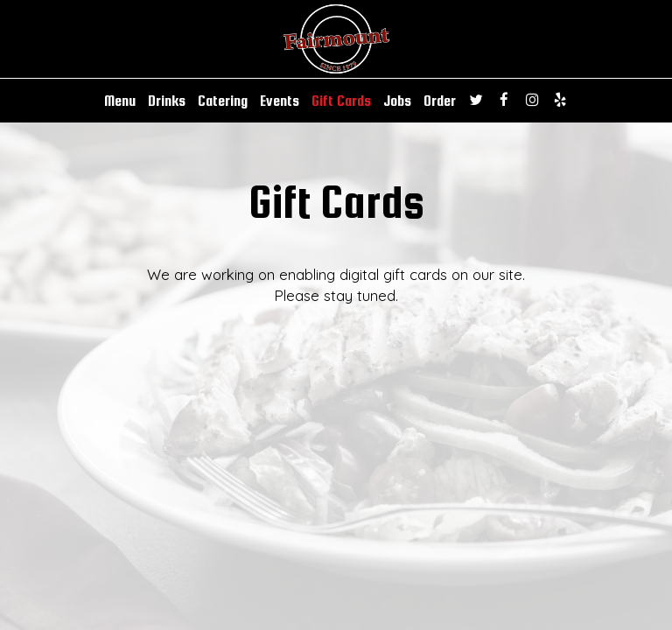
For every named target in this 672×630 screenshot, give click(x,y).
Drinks (167, 101)
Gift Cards (341, 101)
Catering (223, 101)
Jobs (397, 101)
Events (280, 101)
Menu (120, 101)
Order (440, 101)
